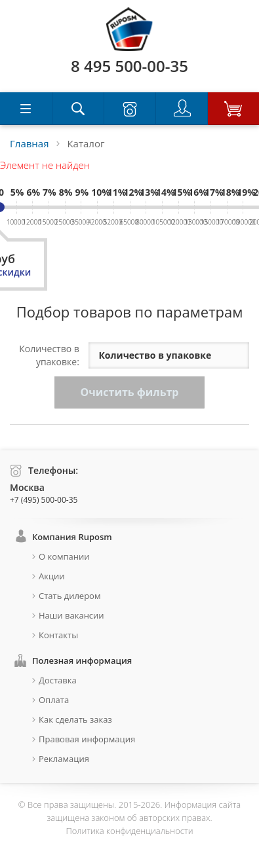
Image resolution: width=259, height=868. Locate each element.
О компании (64, 556)
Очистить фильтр (130, 392)
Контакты (58, 635)
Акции (52, 576)
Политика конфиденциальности (129, 831)
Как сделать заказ (75, 719)
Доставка (58, 680)
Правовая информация (87, 739)
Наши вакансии (71, 615)
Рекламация (64, 759)
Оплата (54, 700)
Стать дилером (70, 596)
